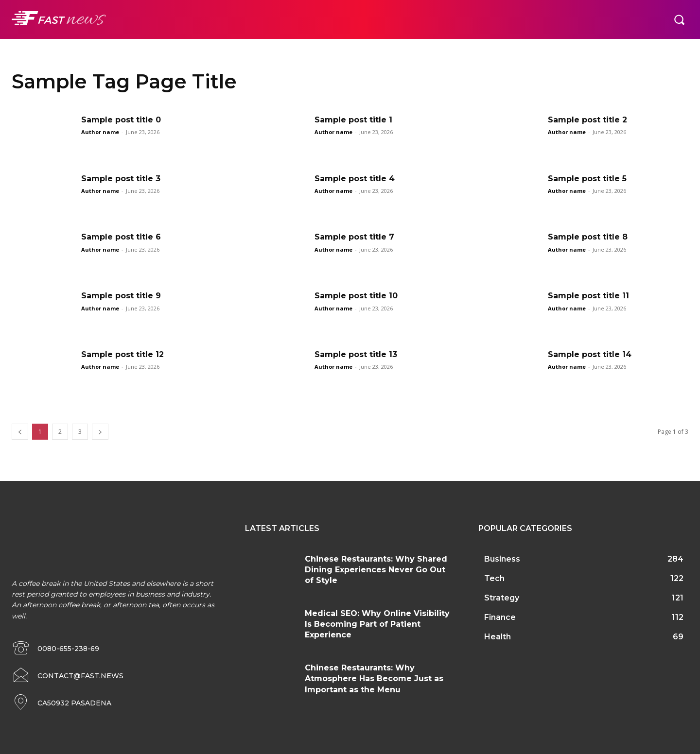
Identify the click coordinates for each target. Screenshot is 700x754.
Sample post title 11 (588, 296)
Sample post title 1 (353, 120)
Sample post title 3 (121, 179)
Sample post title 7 (354, 237)
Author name (100, 132)
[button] (679, 19)
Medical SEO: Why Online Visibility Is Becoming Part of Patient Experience (377, 624)
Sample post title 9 (121, 296)
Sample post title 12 (122, 354)
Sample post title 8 (588, 237)
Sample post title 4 (355, 179)
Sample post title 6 (121, 237)
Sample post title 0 (121, 120)
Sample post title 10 (356, 296)
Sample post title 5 (587, 179)
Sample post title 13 (356, 354)
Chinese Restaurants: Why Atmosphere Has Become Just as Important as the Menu (374, 679)
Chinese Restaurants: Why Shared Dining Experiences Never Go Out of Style (376, 570)
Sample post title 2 (587, 120)
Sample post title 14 (590, 354)
